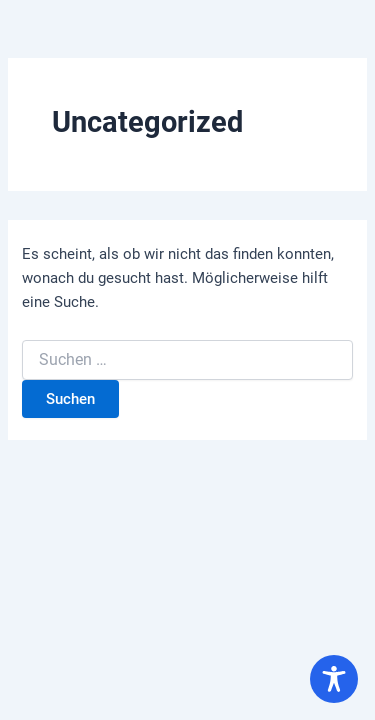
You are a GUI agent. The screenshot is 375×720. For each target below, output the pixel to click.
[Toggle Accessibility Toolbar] (334, 679)
